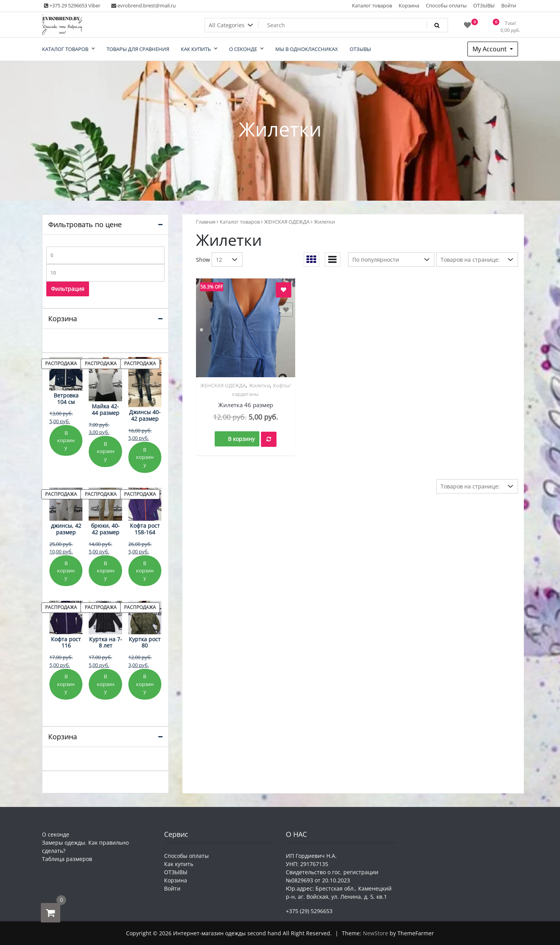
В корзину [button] (241, 439)
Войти (509, 5)
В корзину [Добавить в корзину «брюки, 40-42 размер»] (106, 571)
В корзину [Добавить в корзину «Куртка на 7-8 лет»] (106, 684)
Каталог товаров (372, 5)
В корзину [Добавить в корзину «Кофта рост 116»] (66, 684)
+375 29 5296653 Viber (72, 5)
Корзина (409, 5)
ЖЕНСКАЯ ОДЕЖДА (287, 222)
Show (203, 260)
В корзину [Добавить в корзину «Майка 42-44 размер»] (106, 451)
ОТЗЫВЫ (484, 5)
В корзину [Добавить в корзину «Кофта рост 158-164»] (145, 571)
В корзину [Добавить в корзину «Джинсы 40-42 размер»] (145, 457)
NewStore (375, 933)
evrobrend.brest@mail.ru (143, 5)
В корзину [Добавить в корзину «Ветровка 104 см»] (66, 440)
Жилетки (259, 385)
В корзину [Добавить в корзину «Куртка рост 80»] (145, 684)
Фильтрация (68, 289)
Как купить (179, 864)
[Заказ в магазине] (391, 260)
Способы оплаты (446, 5)
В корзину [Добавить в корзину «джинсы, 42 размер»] (66, 571)
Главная (206, 222)
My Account (490, 49)
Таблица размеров (67, 859)
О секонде (56, 834)
